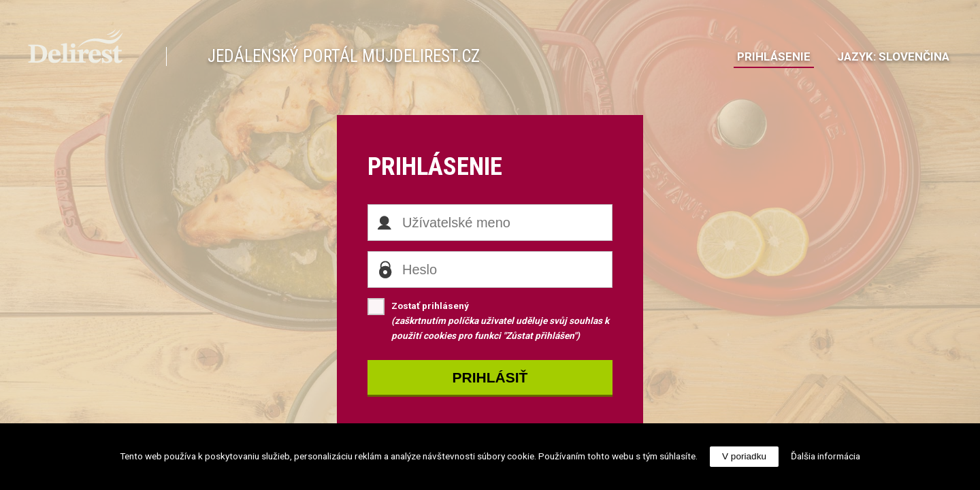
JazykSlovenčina (893, 56)
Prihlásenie (774, 56)
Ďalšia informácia (826, 456)
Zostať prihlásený (488, 320)
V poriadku (744, 456)
